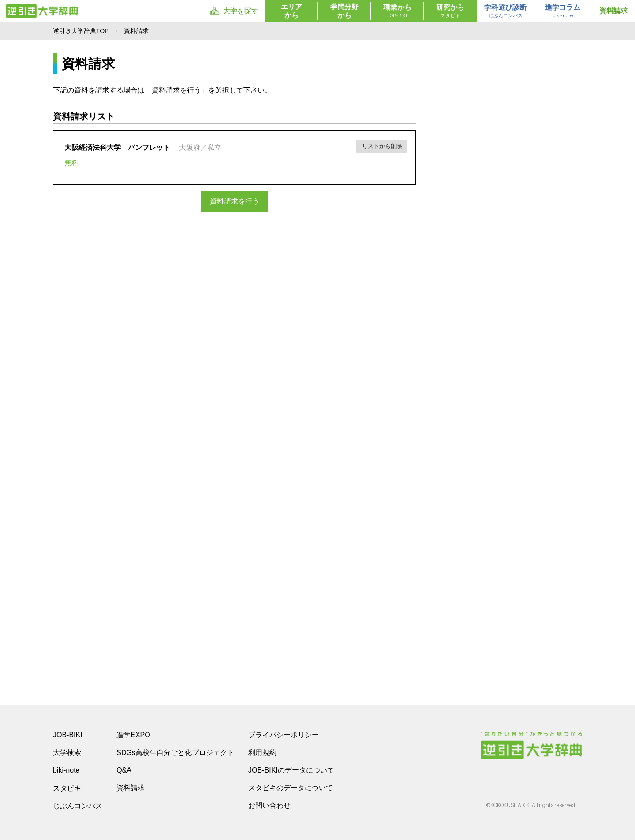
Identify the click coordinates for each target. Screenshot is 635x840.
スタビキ (67, 788)
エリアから (291, 11)
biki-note (66, 770)
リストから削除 (382, 146)
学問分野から (344, 11)
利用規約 (262, 753)
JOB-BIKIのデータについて (291, 770)
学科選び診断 (505, 11)
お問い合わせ (269, 805)
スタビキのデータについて (291, 788)
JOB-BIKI (68, 735)
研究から (450, 11)
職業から (397, 11)
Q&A (124, 770)
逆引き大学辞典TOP (81, 31)
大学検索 (67, 753)
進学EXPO (133, 735)
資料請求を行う (235, 201)
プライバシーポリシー (284, 735)
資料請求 (613, 11)
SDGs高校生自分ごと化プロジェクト (175, 753)
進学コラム (563, 11)
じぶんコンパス (78, 806)
